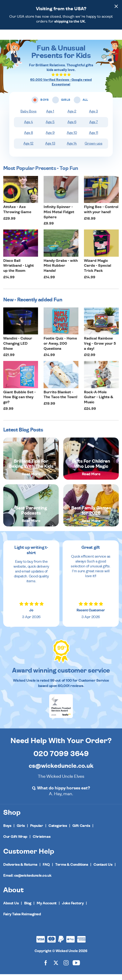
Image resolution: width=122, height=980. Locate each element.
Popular (37, 832)
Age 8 (29, 139)
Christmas (42, 842)
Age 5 (50, 128)
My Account (47, 909)
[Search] (104, 37)
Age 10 (72, 139)
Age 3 (93, 117)
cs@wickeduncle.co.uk (61, 772)
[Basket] (114, 37)
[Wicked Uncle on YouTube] (76, 968)
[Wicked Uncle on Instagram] (66, 968)
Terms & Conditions (72, 870)
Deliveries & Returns (20, 870)
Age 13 (50, 149)
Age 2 (72, 117)
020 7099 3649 (61, 760)
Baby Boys (28, 117)
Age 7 (94, 128)
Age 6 (72, 128)
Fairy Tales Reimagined (22, 920)
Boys (7, 832)
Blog (28, 909)
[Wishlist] (95, 37)
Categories (58, 832)
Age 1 (50, 117)
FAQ (46, 870)
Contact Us (103, 870)
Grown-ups (93, 149)
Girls (21, 832)
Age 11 (94, 139)
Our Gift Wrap (15, 842)
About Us (11, 909)
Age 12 (28, 149)
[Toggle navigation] (11, 38)
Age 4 (29, 128)
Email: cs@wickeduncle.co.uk (27, 881)
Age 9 (50, 139)
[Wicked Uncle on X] (56, 968)
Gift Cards (81, 832)
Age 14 (72, 149)
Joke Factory (73, 909)
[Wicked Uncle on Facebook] (46, 968)
